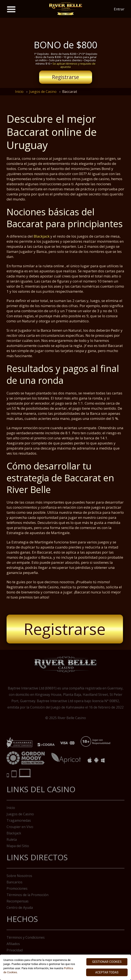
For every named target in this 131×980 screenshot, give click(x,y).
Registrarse (65, 77)
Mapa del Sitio (18, 846)
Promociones (17, 888)
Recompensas (18, 901)
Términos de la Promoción (28, 895)
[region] (65, 967)
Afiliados (13, 944)
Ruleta (12, 839)
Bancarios (14, 882)
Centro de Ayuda (20, 908)
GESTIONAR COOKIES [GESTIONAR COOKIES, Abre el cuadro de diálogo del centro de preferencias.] (107, 962)
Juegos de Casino (43, 92)
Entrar (119, 9)
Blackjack (42, 236)
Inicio (19, 92)
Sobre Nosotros (19, 876)
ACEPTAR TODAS (107, 972)
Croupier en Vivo (20, 827)
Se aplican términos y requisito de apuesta (74, 65)
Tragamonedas (19, 820)
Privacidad (15, 950)
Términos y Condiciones (26, 937)
